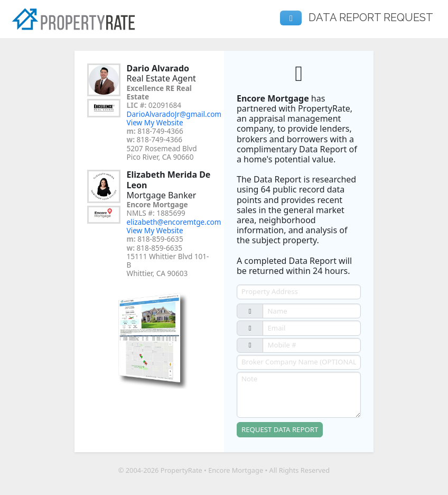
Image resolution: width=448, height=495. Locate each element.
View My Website (155, 122)
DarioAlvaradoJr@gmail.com (174, 114)
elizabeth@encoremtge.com (174, 222)
